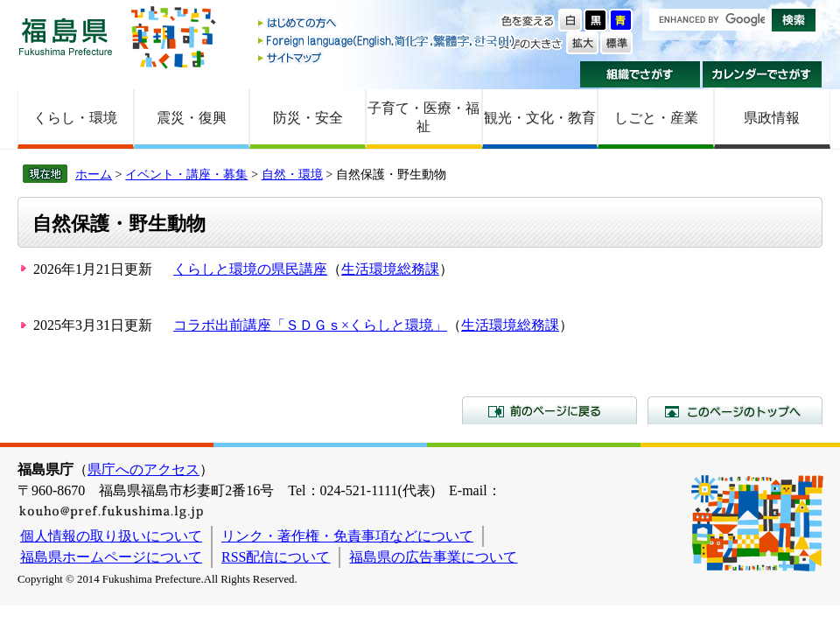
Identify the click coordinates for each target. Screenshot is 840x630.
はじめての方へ (388, 24)
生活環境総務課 (390, 269)
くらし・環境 (75, 118)
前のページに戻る (549, 410)
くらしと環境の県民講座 (250, 269)
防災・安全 (308, 118)
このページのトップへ (735, 410)
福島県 (66, 36)
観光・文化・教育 (540, 118)
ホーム (94, 174)
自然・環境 (292, 174)
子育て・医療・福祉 (423, 117)
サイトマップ (388, 57)
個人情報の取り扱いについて (111, 536)
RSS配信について (276, 557)
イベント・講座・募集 (186, 174)
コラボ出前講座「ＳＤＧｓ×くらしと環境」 (310, 325)
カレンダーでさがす (763, 74)
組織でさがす (640, 74)
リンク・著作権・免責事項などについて (347, 536)
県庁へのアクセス (143, 469)
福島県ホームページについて (111, 557)
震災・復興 (192, 118)
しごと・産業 (656, 118)
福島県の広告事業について (433, 557)
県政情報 (772, 118)
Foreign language (388, 41)
